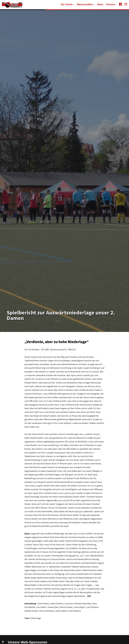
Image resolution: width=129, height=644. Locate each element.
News (100, 4)
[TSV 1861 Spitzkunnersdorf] (12, 5)
